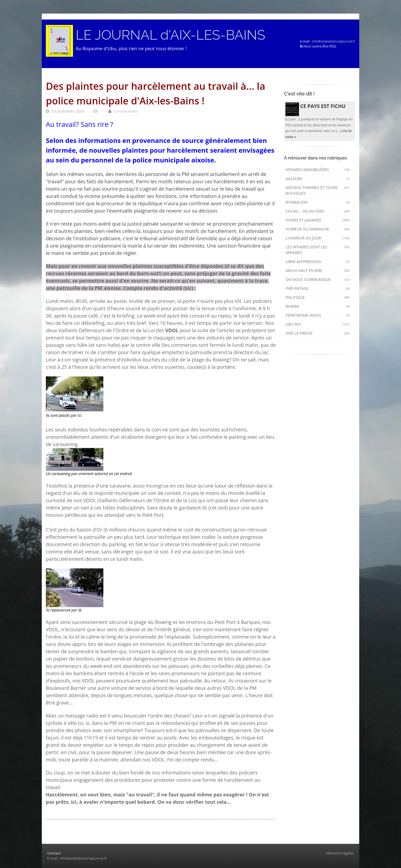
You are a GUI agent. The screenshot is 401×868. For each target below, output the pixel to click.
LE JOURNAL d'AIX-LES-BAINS (170, 35)
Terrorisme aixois (318, 315)
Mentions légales (340, 853)
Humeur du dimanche (318, 229)
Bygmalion (318, 202)
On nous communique (318, 279)
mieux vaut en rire (318, 270)
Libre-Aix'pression (318, 262)
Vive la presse (318, 333)
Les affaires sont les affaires (318, 250)
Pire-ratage (318, 288)
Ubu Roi (318, 324)
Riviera (318, 306)
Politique (318, 297)
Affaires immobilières (318, 170)
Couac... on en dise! (318, 211)
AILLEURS (318, 179)
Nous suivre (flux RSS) (318, 46)
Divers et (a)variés (318, 220)
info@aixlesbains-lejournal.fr (334, 41)
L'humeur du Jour (318, 238)
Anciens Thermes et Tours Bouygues (318, 190)
